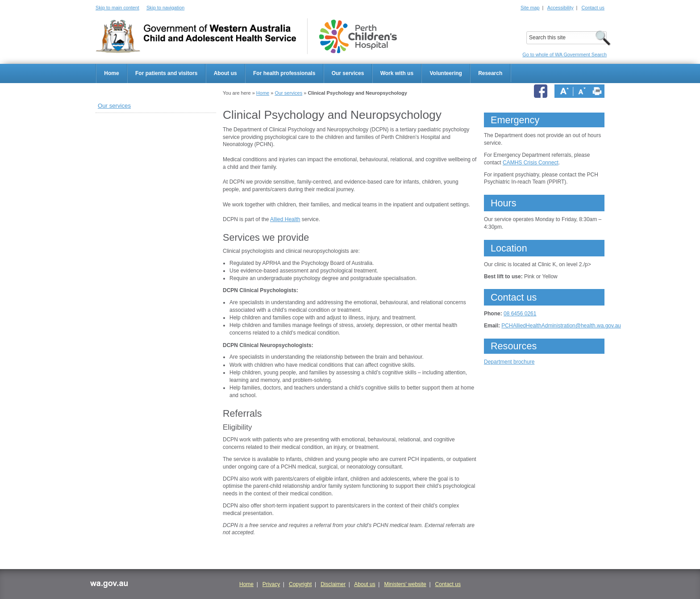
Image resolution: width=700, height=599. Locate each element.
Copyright (300, 584)
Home (111, 73)
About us (225, 73)
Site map (530, 8)
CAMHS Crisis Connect (531, 163)
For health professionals (284, 73)
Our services (348, 73)
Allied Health (285, 219)
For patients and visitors (166, 73)
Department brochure (509, 362)
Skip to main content (117, 8)
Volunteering (446, 73)
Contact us (593, 8)
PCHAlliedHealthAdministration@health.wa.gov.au (561, 326)
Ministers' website (405, 584)
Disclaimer (333, 584)
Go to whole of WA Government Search (565, 54)
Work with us (397, 73)
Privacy (271, 584)
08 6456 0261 (520, 314)
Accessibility (560, 8)
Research (490, 73)
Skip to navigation (165, 8)
